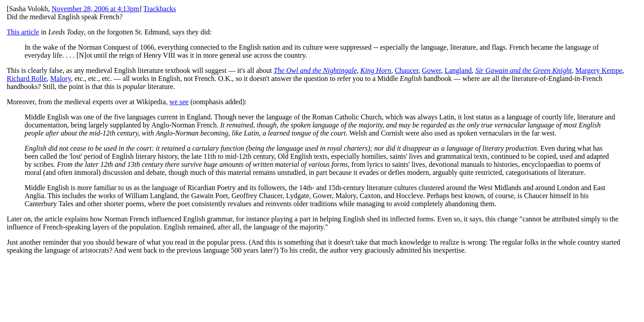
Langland (458, 70)
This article (23, 32)
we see (179, 102)
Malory (60, 78)
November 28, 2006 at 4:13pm (95, 9)
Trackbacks (159, 9)
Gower (431, 70)
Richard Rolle (27, 78)
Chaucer (407, 70)
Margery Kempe (599, 70)
